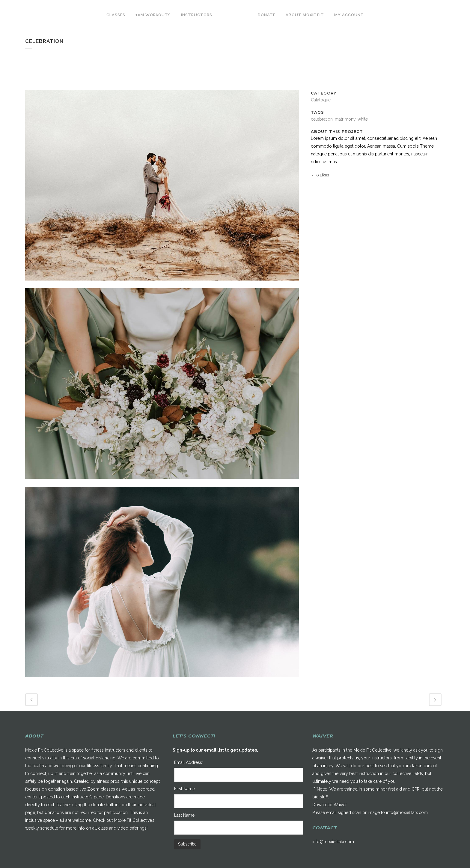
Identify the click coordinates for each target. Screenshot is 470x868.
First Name (184, 789)
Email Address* (189, 762)
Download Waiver (330, 805)
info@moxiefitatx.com (407, 812)
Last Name (184, 815)
